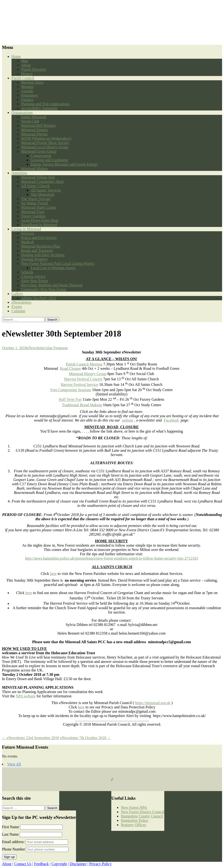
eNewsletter (36, 348)
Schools (27, 272)
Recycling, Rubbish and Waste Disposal (52, 285)
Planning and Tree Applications (45, 104)
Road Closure (71, 368)
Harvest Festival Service (79, 385)
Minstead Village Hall (38, 177)
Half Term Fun (70, 400)
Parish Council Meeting (84, 364)
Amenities (19, 173)
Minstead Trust (33, 212)
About (26, 65)
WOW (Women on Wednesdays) (46, 138)
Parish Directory (34, 69)
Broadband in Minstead (39, 225)
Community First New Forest (44, 289)
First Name (11, 827)
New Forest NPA (134, 807)
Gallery (17, 294)
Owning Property (34, 259)
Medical (27, 242)
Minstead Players (34, 134)
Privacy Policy (100, 864)
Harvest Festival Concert (83, 379)
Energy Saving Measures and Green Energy (64, 164)
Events (17, 307)
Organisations (22, 113)
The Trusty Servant (36, 199)
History (27, 74)
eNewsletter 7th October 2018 (85, 738)
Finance (27, 100)
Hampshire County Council (142, 816)
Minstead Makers (35, 169)
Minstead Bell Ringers (38, 125)
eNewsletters (21, 302)
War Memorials (43, 194)
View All (14, 764)
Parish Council (23, 78)
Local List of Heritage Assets (53, 268)
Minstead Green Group (39, 151)
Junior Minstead (34, 117)
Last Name (10, 834)
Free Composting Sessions (71, 390)
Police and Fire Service (39, 238)
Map (25, 61)
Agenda (27, 91)
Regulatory (30, 95)
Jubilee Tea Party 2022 (39, 298)
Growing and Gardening (49, 160)
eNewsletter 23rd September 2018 (30, 738)
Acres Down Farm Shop (40, 220)
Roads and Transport (37, 251)
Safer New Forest (35, 281)
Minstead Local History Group (45, 147)
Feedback (41, 864)
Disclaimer (78, 864)
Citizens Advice (33, 276)
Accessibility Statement (39, 108)
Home (16, 56)
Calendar (18, 311)
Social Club (30, 121)
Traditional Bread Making (82, 405)
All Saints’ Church (35, 186)
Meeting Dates (32, 82)
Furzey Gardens (33, 216)
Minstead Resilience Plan (41, 246)
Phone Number (13, 849)
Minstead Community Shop (42, 182)
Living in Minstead (26, 229)
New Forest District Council (143, 812)
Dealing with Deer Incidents (43, 255)
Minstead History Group (88, 374)
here (53, 574)
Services (28, 233)
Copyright (59, 864)
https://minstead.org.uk (153, 703)
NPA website (26, 696)
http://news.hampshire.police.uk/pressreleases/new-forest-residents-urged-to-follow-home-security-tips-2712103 (112, 558)
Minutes (27, 87)
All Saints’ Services (46, 190)
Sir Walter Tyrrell (35, 203)
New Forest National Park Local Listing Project (58, 263)
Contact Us (23, 864)
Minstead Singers (35, 130)
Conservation (41, 156)
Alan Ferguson (56, 348)
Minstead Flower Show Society (45, 143)
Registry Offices (133, 825)
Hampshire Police (135, 820)
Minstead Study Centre (39, 207)
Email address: (14, 842)
